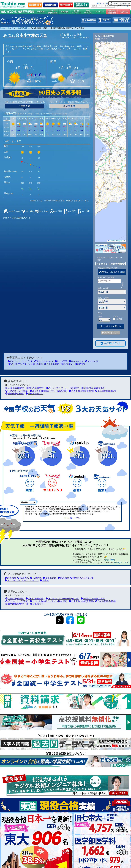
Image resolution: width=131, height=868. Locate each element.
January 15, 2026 (121, 562)
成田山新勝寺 (52, 364)
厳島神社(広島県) (15, 394)
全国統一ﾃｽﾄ (101, 3)
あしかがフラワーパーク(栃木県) (62, 388)
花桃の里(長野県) (35, 388)
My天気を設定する (110, 343)
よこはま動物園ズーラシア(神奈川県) (48, 391)
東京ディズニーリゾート (20, 361)
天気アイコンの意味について (17, 218)
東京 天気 (63, 578)
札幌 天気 (36, 578)
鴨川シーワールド (44, 361)
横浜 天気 (23, 578)
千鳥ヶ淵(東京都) (35, 394)
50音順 (119, 319)
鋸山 (40, 364)
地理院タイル (121, 241)
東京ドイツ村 (76, 361)
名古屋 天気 (50, 578)
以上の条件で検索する (110, 326)
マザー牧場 (91, 361)
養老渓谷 (80, 364)
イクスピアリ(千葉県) (17, 391)
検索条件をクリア (110, 333)
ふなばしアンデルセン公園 (21, 364)
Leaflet (111, 241)
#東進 (113, 560)
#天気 (107, 560)
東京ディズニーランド (82, 578)
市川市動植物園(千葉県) (81, 391)
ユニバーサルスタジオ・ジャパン (22, 580)
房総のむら (67, 364)
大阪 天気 (10, 578)
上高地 (44, 580)
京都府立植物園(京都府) (93, 388)
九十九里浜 (61, 361)
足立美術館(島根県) (106, 391)
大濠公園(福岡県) (15, 388)
